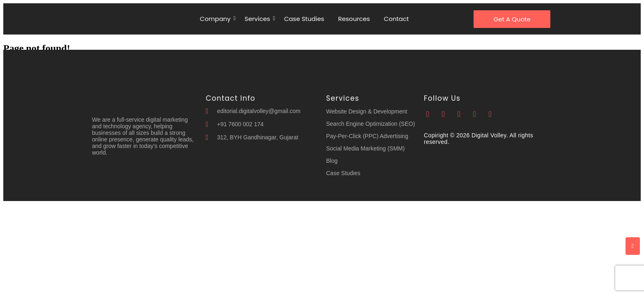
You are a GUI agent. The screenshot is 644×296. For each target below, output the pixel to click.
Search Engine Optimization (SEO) (370, 124)
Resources (354, 19)
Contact (397, 19)
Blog (332, 161)
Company (217, 19)
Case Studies (304, 19)
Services (259, 19)
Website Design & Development (367, 111)
